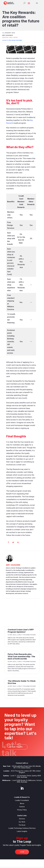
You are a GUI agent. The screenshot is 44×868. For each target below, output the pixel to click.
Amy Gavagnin (13, 565)
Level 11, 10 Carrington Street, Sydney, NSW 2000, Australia (26, 776)
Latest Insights (22, 831)
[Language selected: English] (38, 3)
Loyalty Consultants (22, 800)
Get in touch (16, 747)
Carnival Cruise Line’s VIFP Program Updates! (21, 631)
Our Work (22, 822)
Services (22, 819)
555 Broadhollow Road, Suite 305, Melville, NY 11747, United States (26, 767)
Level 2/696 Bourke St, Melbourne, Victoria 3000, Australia (27, 781)
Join (22, 852)
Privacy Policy (22, 810)
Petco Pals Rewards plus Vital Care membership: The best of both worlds (21, 656)
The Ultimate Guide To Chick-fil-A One (22, 682)
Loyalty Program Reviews (12, 40)
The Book (22, 825)
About (22, 804)
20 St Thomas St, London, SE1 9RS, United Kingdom (26, 772)
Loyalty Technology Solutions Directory (22, 828)
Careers (22, 807)
